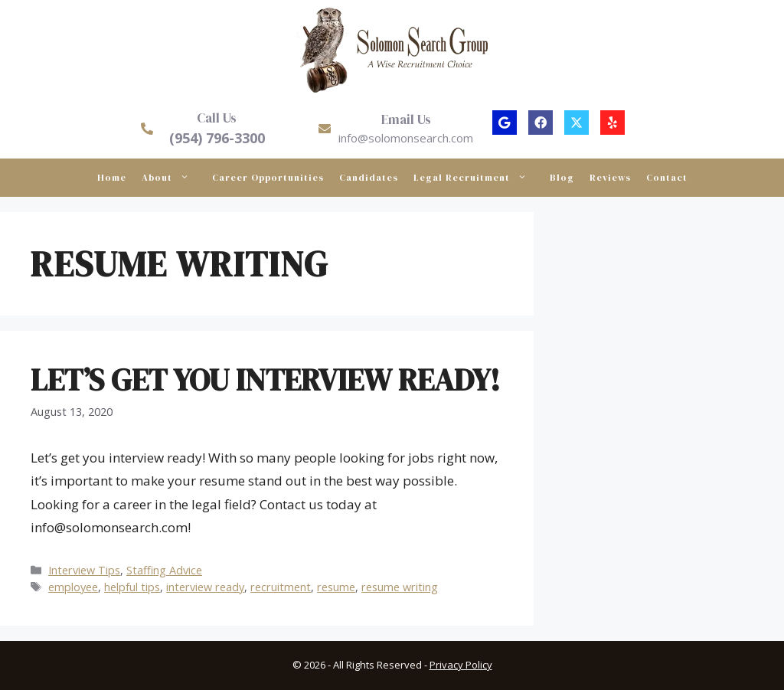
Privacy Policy (461, 665)
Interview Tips (84, 570)
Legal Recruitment (478, 178)
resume (336, 587)
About (173, 178)
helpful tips (132, 587)
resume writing (400, 587)
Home (112, 178)
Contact (667, 178)
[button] (505, 123)
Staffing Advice (164, 570)
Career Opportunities (268, 178)
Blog (562, 178)
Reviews (610, 178)
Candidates (369, 178)
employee (73, 587)
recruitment (281, 587)
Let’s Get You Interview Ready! (265, 380)
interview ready (205, 587)
